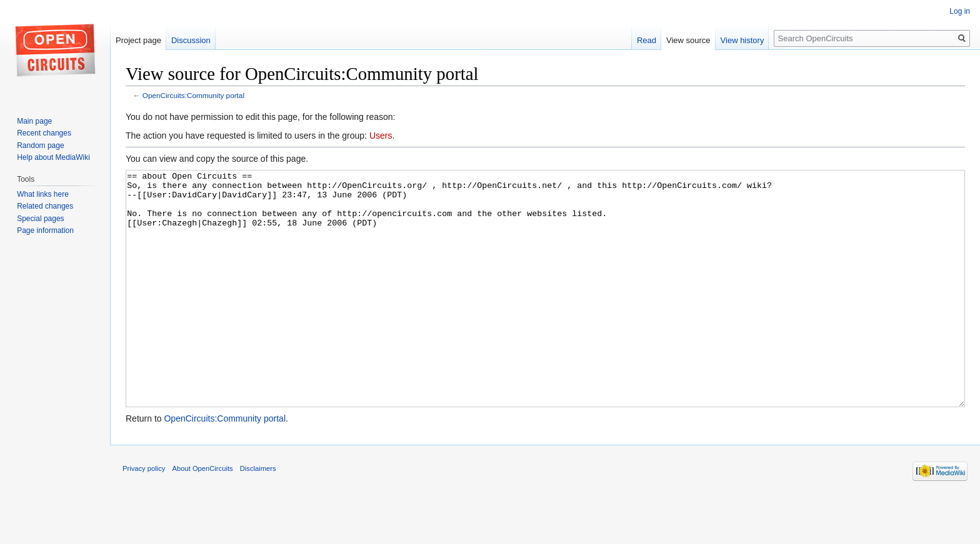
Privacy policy (144, 515)
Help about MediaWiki (53, 157)
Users (381, 136)
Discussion (191, 40)
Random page (40, 146)
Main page (34, 121)
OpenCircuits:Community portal (193, 95)
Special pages (40, 219)
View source (688, 40)
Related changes (45, 206)
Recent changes (44, 133)
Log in (960, 11)
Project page (138, 40)
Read (647, 40)
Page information (45, 230)
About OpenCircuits (203, 515)
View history (742, 40)
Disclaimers (258, 515)
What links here (43, 194)
